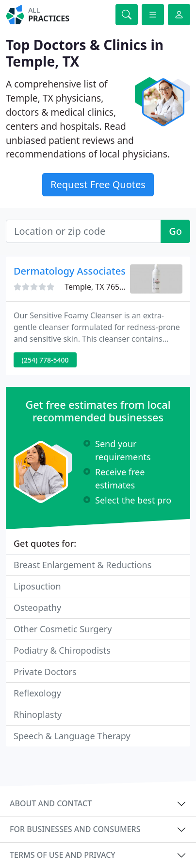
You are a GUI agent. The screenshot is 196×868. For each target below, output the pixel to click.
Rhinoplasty (38, 714)
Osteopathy (37, 608)
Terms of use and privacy (63, 855)
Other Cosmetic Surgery (63, 629)
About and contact (51, 803)
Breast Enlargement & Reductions (82, 565)
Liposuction (37, 586)
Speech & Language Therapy (72, 736)
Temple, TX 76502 (96, 287)
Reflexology (37, 693)
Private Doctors (45, 672)
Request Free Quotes (98, 184)
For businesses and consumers (75, 829)
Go (175, 231)
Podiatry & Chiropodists (62, 650)
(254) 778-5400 (45, 360)
